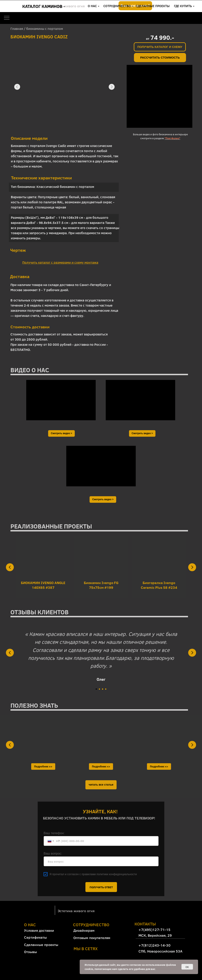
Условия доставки (39, 930)
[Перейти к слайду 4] (106, 689)
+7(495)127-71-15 (171, 3)
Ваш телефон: (54, 833)
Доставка (20, 276)
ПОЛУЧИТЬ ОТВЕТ (101, 887)
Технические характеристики (41, 178)
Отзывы (30, 952)
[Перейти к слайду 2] (99, 689)
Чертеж (18, 250)
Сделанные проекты (41, 945)
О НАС (92, 6)
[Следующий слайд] (192, 567)
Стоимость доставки (30, 327)
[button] (160, 47)
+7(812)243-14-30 (171, 9)
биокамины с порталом (45, 29)
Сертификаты (35, 937)
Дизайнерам (84, 930)
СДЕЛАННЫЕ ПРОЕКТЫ (153, 6)
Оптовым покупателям (92, 938)
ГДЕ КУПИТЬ (183, 6)
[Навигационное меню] (7, 18)
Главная (17, 29)
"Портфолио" (172, 138)
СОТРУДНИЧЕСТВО (117, 6)
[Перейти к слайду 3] (103, 689)
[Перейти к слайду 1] (96, 689)
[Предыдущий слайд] (10, 567)
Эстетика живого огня (76, 911)
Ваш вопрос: (53, 854)
